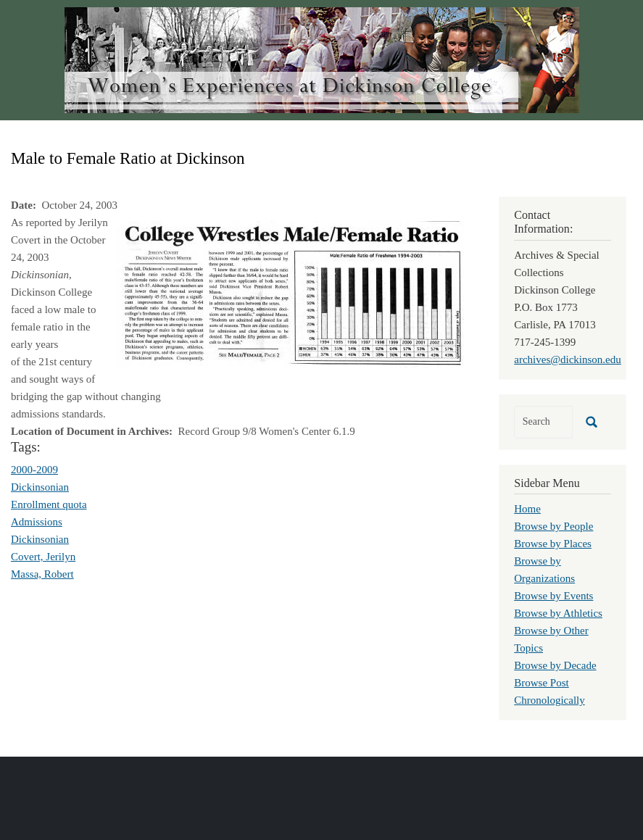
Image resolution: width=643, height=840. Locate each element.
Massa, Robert (42, 574)
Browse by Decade (555, 665)
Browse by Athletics (558, 613)
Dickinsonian (40, 487)
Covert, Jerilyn (43, 557)
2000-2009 (34, 470)
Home (527, 509)
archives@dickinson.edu (568, 359)
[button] (290, 294)
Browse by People (553, 526)
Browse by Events (553, 596)
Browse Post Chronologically (549, 691)
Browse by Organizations (544, 570)
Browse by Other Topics (551, 639)
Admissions (37, 522)
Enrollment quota (49, 504)
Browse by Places (553, 544)
